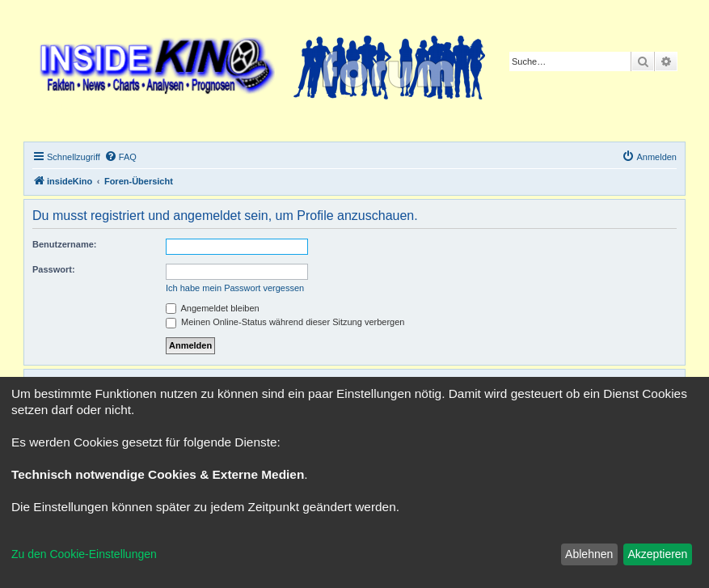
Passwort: (54, 269)
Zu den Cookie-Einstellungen (84, 554)
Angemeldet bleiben (213, 308)
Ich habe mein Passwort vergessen (235, 288)
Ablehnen (589, 554)
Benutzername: (64, 244)
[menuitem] (120, 157)
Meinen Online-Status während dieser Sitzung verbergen (285, 322)
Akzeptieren (657, 554)
